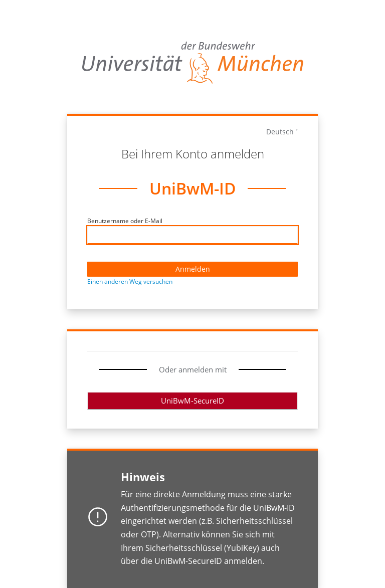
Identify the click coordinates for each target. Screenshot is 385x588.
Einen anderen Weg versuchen (130, 281)
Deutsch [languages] (280, 132)
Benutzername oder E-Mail (125, 221)
